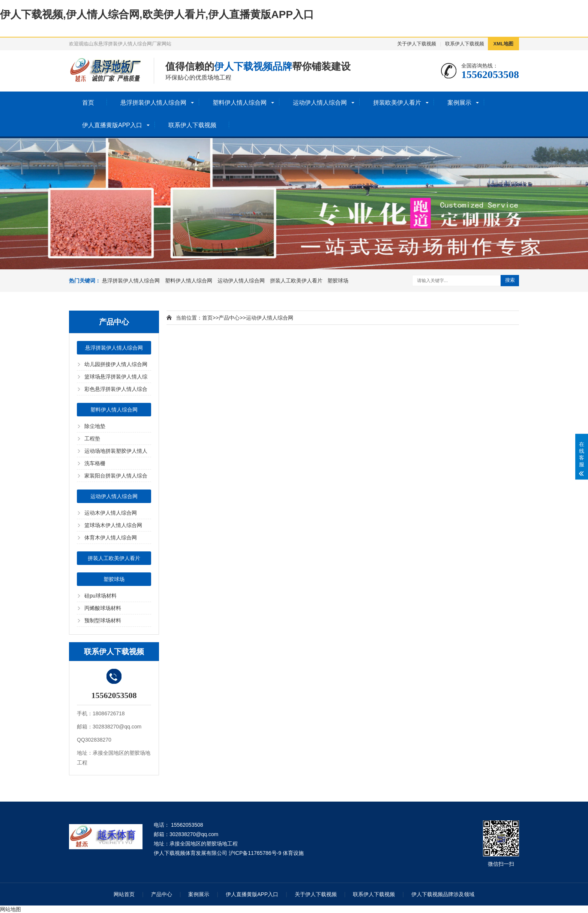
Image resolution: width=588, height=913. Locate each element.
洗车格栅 (95, 463)
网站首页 (124, 894)
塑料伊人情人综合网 (240, 103)
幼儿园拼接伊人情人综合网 (116, 364)
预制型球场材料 (103, 620)
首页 (88, 103)
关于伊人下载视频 (417, 44)
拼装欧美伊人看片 (397, 103)
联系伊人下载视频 (465, 44)
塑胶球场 (338, 281)
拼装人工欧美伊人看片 (296, 281)
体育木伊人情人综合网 (111, 538)
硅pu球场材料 (100, 596)
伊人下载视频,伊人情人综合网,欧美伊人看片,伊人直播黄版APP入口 (157, 14)
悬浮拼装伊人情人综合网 (153, 103)
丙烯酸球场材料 (103, 608)
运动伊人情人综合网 (320, 103)
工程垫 (92, 438)
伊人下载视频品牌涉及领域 (443, 894)
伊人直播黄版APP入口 (112, 125)
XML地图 (503, 44)
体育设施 (293, 853)
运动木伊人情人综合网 (111, 513)
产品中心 (229, 318)
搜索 (510, 280)
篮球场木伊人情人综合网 (113, 525)
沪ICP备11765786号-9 (255, 853)
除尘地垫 (95, 426)
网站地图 (10, 909)
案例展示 (459, 103)
